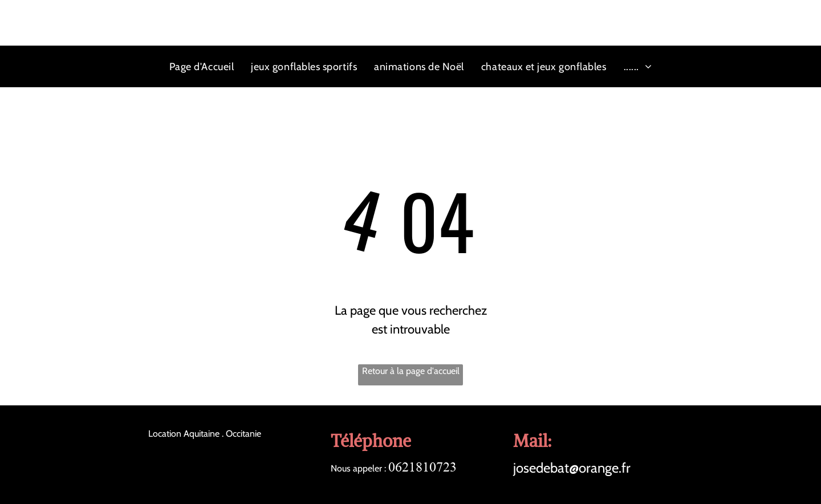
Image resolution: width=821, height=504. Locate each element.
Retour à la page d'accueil (411, 371)
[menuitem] (202, 67)
